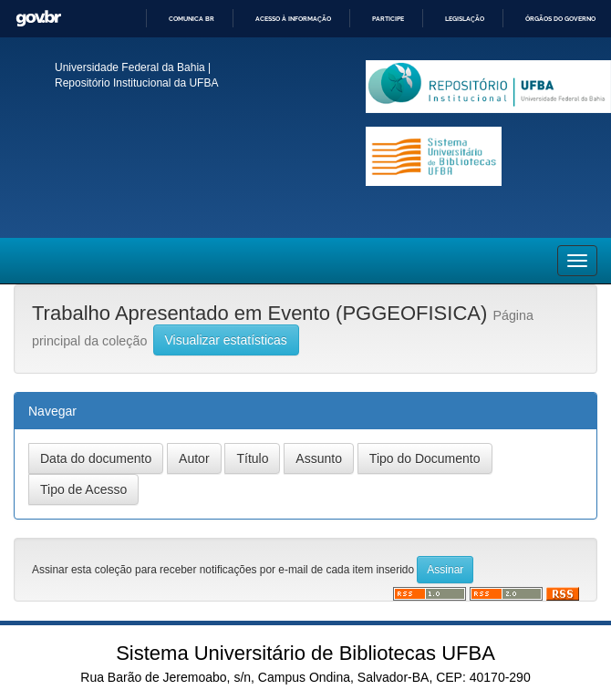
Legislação (465, 19)
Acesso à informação (293, 19)
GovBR (38, 19)
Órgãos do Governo (560, 19)
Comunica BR (192, 19)
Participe (388, 19)
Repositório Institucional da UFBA (136, 83)
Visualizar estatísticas (226, 340)
